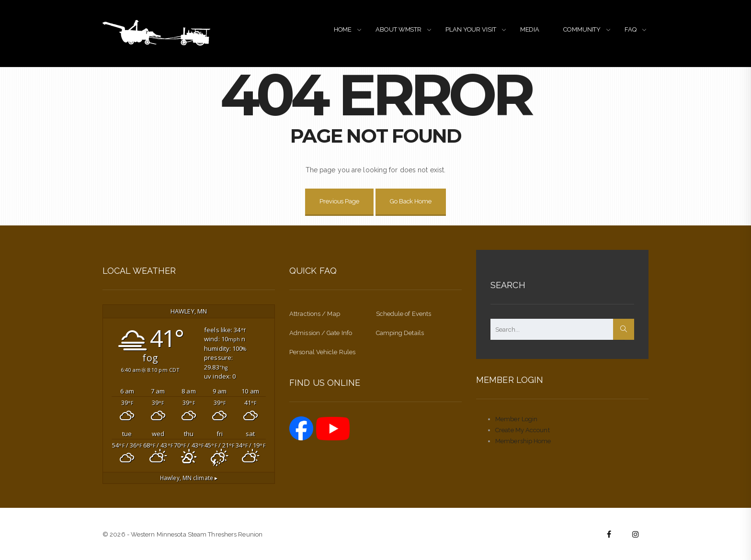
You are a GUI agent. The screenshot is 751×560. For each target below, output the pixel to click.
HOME (343, 29)
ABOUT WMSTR (398, 29)
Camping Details (400, 333)
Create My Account (523, 430)
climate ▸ (189, 478)
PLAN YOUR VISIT (471, 29)
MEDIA (530, 29)
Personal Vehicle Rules (322, 352)
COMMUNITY (582, 29)
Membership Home (523, 441)
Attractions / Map (315, 314)
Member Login (516, 419)
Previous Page (339, 201)
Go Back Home (411, 201)
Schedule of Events (404, 314)
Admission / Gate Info (321, 333)
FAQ (631, 29)
